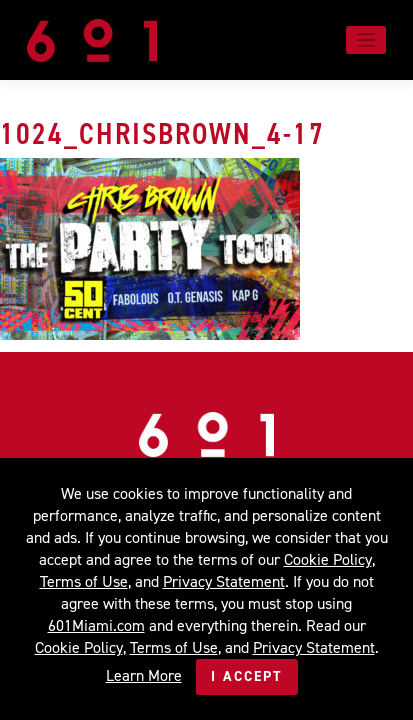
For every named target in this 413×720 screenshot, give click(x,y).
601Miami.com (96, 625)
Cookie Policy (328, 559)
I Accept (247, 676)
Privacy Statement (224, 581)
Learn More (144, 675)
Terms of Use (84, 581)
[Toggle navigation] (366, 40)
